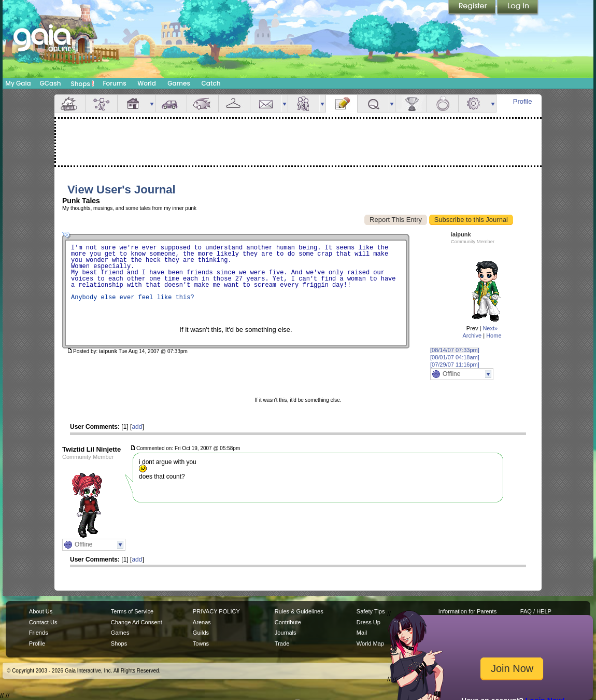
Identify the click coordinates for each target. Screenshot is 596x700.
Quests (373, 103)
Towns (201, 643)
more (152, 103)
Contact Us (43, 622)
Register (473, 8)
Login (518, 8)
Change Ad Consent (137, 622)
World (147, 83)
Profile (523, 101)
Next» (490, 328)
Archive (472, 335)
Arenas (202, 622)
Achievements (411, 103)
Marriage (443, 103)
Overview (70, 103)
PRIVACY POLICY (216, 611)
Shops (83, 83)
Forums (114, 83)
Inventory (234, 103)
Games (179, 83)
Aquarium (203, 103)
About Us (41, 611)
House (133, 103)
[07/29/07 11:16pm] (455, 365)
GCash (51, 83)
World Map (370, 643)
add (137, 427)
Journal (342, 103)
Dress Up (368, 622)
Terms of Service (132, 611)
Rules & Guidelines (299, 611)
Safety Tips (371, 611)
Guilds (201, 633)
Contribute (288, 622)
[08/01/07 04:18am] (455, 357)
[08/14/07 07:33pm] (455, 350)
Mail (266, 103)
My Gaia (18, 83)
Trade (282, 643)
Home (494, 335)
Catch (211, 83)
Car (171, 103)
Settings (474, 103)
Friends (304, 103)
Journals (286, 633)
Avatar (102, 103)
